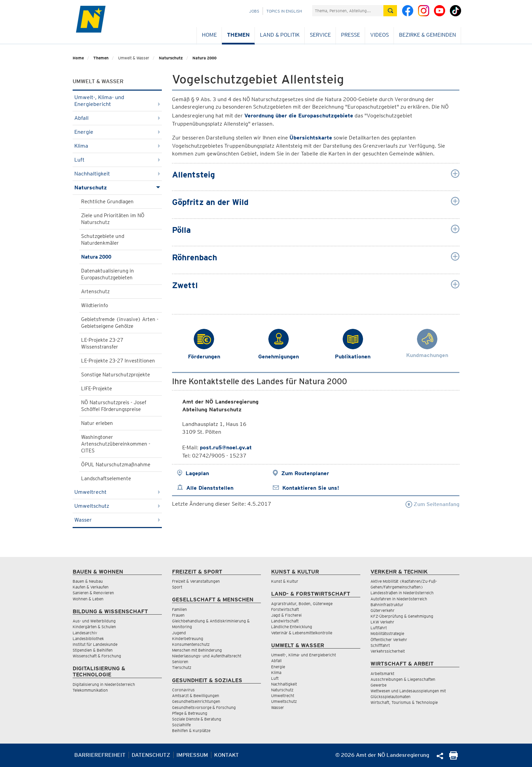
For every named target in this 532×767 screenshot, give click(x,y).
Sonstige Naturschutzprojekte (116, 375)
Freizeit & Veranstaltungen (196, 581)
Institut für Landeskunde (95, 644)
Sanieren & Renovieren (93, 593)
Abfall (117, 118)
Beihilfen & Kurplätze (191, 731)
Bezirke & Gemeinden (427, 35)
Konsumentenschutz (191, 644)
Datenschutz (151, 755)
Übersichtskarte (311, 138)
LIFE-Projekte (97, 389)
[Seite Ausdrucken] (453, 758)
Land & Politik (280, 35)
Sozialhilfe (181, 725)
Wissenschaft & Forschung (97, 656)
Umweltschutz (117, 506)
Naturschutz (171, 58)
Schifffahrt (380, 645)
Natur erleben (97, 423)
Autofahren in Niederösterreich (399, 599)
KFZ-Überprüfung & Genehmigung (402, 616)
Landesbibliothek (88, 639)
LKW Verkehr (382, 622)
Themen (238, 35)
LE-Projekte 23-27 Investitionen (118, 361)
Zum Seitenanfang (432, 504)
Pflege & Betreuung (190, 713)
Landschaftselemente (106, 479)
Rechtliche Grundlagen (107, 202)
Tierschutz (182, 667)
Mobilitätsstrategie (387, 633)
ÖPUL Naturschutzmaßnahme (116, 465)
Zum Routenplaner (305, 473)
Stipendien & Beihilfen (93, 650)
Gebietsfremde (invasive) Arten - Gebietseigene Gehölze (120, 323)
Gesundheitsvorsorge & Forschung (204, 707)
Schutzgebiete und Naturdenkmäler (103, 240)
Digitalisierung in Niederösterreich (104, 684)
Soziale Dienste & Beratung (197, 719)
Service (320, 35)
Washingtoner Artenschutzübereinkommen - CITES (116, 444)
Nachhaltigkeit (117, 174)
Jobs (254, 11)
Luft (117, 160)
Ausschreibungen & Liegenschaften (403, 679)
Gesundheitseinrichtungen (196, 701)
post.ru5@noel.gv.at (226, 447)
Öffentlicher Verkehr (389, 640)
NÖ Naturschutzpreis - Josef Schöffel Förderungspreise (114, 406)
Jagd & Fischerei (286, 615)
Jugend (179, 633)
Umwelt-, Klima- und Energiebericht (117, 101)
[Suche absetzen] (390, 11)
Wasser (117, 520)
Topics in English (284, 11)
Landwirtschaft (285, 621)
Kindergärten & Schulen (94, 627)
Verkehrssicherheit (388, 651)
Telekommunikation (90, 690)
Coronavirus (183, 690)
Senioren (180, 662)
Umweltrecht (117, 492)
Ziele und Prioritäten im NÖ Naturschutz (113, 219)
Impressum (192, 755)
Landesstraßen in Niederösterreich (402, 593)
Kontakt (226, 755)
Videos (379, 35)
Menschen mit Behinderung (197, 650)
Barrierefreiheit (100, 755)
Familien (179, 609)
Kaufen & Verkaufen (91, 587)
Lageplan (197, 473)
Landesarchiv (85, 633)
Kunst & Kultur (285, 581)
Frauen (178, 615)
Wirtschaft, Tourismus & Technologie (404, 702)
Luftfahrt (379, 628)
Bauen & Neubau (88, 581)
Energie (117, 132)
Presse (350, 35)
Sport (177, 587)
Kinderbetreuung (188, 639)
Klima (117, 146)
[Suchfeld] (348, 11)
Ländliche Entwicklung (292, 627)
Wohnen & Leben (88, 599)
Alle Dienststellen (210, 488)
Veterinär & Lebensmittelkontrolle (302, 633)
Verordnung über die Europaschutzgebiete (299, 116)
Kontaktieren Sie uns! (311, 488)
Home (209, 35)
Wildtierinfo (94, 305)
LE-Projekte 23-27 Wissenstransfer (102, 343)
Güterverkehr (383, 610)
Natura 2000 (204, 58)
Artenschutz (95, 292)
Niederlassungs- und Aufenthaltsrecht (207, 656)
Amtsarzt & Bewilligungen (196, 696)
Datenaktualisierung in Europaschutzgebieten (108, 274)
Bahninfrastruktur (387, 605)
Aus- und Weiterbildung (94, 621)
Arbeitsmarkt (382, 674)
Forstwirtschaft (285, 609)
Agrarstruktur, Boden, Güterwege (302, 604)
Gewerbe (378, 685)
